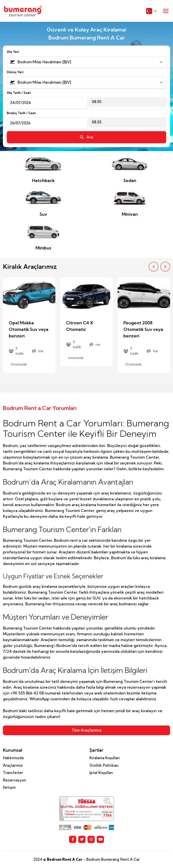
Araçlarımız (13, 765)
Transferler (13, 773)
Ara (86, 137)
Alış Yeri (13, 52)
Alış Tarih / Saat (19, 93)
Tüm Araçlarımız (87, 730)
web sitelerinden (110, 693)
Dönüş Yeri (15, 72)
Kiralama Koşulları (105, 758)
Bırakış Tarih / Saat (21, 113)
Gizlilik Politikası (104, 765)
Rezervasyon (14, 780)
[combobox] (86, 62)
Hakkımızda (13, 758)
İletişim (9, 787)
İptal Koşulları (101, 773)
